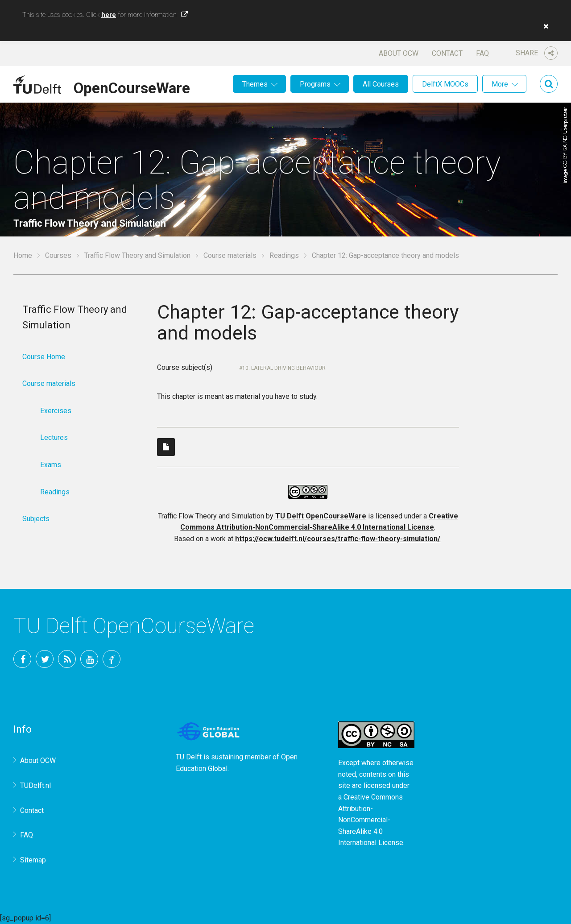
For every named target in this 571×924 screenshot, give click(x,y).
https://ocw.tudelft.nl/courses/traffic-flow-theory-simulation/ (338, 539)
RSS (67, 659)
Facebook (22, 659)
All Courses (381, 84)
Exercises (56, 411)
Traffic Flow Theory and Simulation (137, 255)
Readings (284, 255)
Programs (315, 84)
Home (23, 255)
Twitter (45, 659)
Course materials (230, 255)
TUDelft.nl (35, 785)
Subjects (36, 519)
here (109, 15)
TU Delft (112, 659)
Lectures (54, 437)
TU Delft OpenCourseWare (321, 516)
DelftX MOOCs (445, 84)
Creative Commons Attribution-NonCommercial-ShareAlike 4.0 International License (371, 820)
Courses (58, 255)
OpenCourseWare (132, 87)
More (500, 84)
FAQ (482, 53)
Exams (51, 465)
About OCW (399, 53)
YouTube (89, 659)
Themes (255, 84)
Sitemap (33, 860)
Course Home (44, 357)
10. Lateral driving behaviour (284, 368)
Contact (447, 53)
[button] (544, 26)
